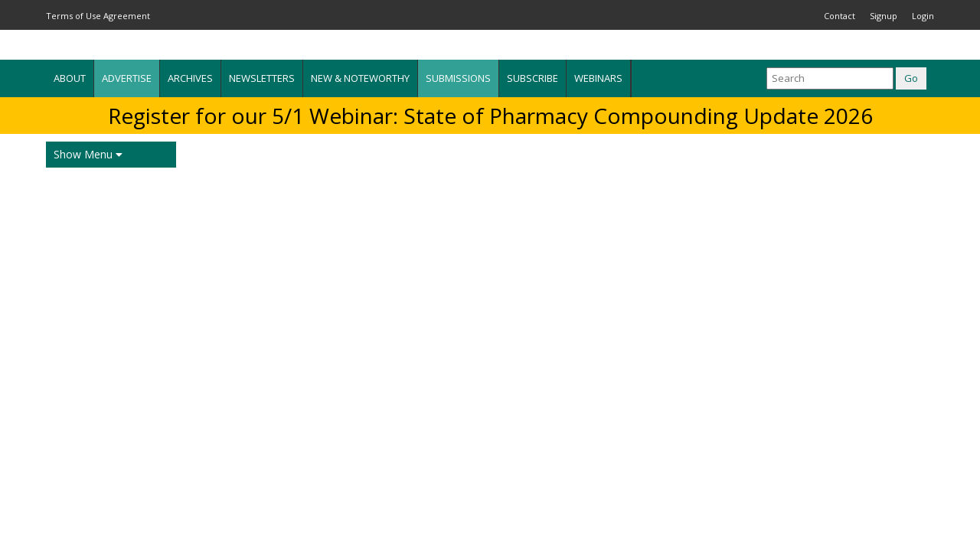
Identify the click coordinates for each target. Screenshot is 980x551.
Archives (190, 78)
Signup (884, 16)
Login (923, 16)
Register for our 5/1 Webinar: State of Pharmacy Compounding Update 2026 (490, 116)
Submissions (458, 78)
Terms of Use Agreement (98, 16)
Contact (840, 16)
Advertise (127, 78)
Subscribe (532, 78)
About (70, 78)
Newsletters (262, 78)
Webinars (598, 78)
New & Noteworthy (360, 78)
